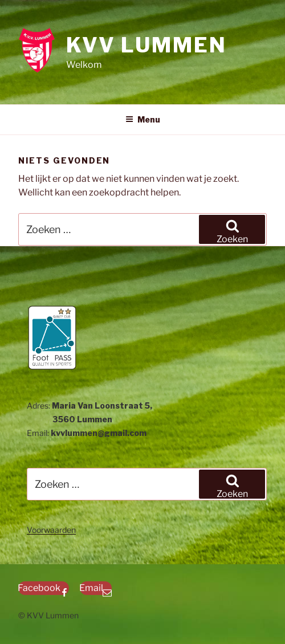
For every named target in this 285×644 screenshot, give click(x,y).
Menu (143, 119)
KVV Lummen (146, 45)
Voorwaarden (51, 530)
